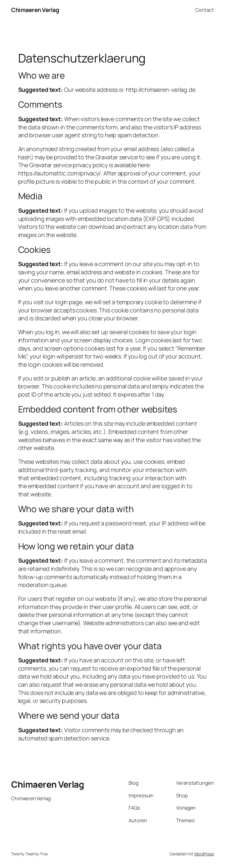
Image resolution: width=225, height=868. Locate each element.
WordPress (204, 854)
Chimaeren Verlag (35, 10)
